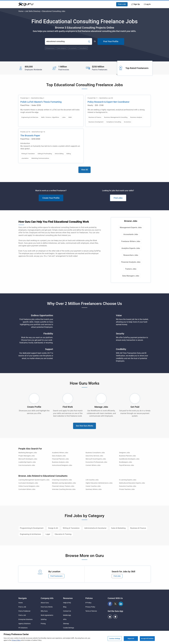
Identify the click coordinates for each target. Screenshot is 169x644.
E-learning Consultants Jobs (62, 480)
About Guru (45, 603)
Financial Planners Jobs (60, 459)
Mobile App (67, 615)
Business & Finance (138, 528)
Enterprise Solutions (25, 619)
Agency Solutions (24, 624)
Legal (48, 534)
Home (21, 11)
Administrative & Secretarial (95, 528)
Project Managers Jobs (27, 456)
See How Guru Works (84, 426)
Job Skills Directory (33, 11)
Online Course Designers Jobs (29, 486)
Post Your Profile (111, 41)
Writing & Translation (71, 528)
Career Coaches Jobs (93, 486)
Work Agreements (47, 615)
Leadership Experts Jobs (27, 462)
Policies (89, 598)
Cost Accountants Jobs (27, 465)
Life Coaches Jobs (92, 480)
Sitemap (66, 624)
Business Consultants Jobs (95, 453)
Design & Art (53, 528)
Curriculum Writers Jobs (27, 489)
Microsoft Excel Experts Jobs (96, 459)
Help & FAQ (67, 603)
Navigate (23, 598)
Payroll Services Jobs (127, 465)
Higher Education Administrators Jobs (99, 483)
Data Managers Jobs (131, 276)
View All (84, 170)
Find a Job (22, 615)
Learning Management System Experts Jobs (34, 480)
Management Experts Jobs (131, 227)
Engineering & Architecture (30, 534)
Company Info (47, 598)
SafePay (44, 619)
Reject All (131, 639)
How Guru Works (47, 607)
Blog (65, 607)
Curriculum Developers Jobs (28, 483)
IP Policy (88, 603)
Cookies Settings (115, 639)
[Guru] (26, 4)
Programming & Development (32, 528)
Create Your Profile (51, 198)
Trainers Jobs (131, 269)
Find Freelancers (56, 576)
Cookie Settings (69, 628)
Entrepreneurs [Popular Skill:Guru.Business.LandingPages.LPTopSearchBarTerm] (50, 48)
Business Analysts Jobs (60, 462)
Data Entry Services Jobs (94, 456)
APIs (65, 619)
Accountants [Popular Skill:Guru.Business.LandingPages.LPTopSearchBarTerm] (73, 48)
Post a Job (122, 4)
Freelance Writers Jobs (131, 241)
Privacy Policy (90, 607)
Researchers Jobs (131, 255)
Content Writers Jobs (93, 465)
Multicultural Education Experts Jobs (132, 483)
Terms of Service (91, 611)
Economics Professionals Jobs (96, 462)
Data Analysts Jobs (59, 456)
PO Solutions (23, 628)
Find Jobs (118, 198)
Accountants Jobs (131, 234)
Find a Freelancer (24, 611)
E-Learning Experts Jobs (128, 480)
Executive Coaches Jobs (128, 486)
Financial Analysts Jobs (131, 262)
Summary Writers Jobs (94, 489)
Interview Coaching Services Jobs (64, 489)
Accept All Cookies (147, 639)
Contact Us (67, 611)
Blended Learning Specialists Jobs (64, 483)
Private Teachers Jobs (127, 489)
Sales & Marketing (118, 528)
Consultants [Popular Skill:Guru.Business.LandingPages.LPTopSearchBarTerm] (83, 48)
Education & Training (63, 534)
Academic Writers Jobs (60, 453)
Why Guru (44, 611)
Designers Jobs (124, 453)
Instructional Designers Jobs (62, 465)
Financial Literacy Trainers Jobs (63, 486)
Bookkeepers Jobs (126, 462)
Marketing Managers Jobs (28, 453)
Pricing (43, 624)
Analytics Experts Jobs (131, 248)
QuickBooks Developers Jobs (129, 459)
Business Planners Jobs (127, 456)
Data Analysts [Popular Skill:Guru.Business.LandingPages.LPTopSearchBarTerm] (62, 48)
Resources (68, 598)
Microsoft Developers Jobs (28, 459)
